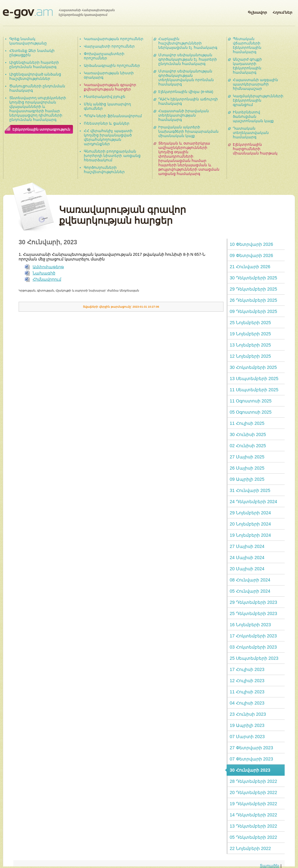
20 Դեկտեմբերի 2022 (253, 792)
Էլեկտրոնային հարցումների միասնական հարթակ (255, 149)
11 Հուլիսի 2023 (247, 692)
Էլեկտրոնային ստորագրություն (41, 129)
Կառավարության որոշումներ (114, 39)
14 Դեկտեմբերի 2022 (253, 815)
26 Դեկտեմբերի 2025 (253, 300)
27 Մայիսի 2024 (247, 546)
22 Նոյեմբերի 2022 (250, 848)
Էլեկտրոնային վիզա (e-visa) (186, 92)
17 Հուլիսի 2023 (247, 669)
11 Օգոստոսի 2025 (251, 401)
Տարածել (270, 866)
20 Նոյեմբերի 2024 (250, 524)
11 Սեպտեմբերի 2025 (254, 390)
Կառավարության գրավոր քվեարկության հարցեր (110, 87)
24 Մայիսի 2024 (247, 558)
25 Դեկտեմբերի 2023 (253, 613)
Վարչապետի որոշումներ (109, 46)
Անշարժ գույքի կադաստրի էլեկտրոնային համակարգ (247, 66)
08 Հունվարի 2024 (250, 580)
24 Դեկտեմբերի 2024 (253, 502)
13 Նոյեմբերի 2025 (250, 345)
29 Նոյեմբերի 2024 (250, 513)
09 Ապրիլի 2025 (247, 479)
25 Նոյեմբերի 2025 (250, 323)
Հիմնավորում (47, 279)
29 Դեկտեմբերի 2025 (253, 289)
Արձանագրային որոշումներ (112, 66)
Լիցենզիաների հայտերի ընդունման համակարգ (34, 65)
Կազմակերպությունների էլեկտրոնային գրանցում (258, 100)
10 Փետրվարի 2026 (251, 244)
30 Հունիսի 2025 (248, 434)
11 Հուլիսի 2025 (247, 423)
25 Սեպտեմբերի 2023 (254, 658)
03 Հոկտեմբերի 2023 (253, 647)
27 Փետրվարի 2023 (251, 748)
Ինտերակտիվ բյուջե (105, 97)
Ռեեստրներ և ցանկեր (107, 123)
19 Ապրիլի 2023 (247, 725)
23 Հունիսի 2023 (248, 714)
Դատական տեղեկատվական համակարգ (251, 133)
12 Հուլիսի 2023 (247, 681)
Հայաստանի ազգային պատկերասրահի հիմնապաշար (255, 84)
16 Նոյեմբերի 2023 (250, 625)
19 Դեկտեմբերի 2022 (253, 804)
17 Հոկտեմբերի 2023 (253, 636)
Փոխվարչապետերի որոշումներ (104, 56)
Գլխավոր (257, 11)
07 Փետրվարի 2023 (251, 759)
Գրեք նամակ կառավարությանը (28, 41)
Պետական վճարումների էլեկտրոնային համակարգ (247, 45)
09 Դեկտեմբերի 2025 (253, 311)
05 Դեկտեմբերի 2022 (253, 837)
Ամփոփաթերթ (48, 267)
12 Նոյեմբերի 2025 (250, 356)
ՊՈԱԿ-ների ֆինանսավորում (113, 116)
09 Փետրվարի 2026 (251, 255)
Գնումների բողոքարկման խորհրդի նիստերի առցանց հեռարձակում (112, 156)
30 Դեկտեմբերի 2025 (253, 278)
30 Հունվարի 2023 (250, 770)
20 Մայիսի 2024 (247, 569)
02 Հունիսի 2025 (248, 446)
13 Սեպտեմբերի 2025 (254, 379)
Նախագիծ (44, 273)
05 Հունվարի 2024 (250, 591)
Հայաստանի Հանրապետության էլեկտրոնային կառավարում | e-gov (59, 14)
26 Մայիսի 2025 (247, 468)
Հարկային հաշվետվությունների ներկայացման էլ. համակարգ (188, 43)
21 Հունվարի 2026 (250, 267)
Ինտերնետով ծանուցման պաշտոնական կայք (253, 117)
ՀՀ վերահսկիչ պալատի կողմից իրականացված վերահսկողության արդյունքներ (108, 137)
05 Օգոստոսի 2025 (251, 412)
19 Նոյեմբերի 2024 (250, 535)
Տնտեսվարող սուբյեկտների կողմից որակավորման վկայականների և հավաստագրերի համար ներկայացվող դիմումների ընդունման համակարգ (38, 109)
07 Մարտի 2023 (247, 737)
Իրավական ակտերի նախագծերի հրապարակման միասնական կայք (188, 131)
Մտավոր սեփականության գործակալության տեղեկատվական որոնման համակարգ (186, 78)
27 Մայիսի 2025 (247, 457)
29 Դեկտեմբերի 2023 (253, 602)
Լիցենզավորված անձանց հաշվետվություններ (35, 76)
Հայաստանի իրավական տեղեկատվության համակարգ (184, 115)
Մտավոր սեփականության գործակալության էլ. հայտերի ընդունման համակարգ (188, 59)
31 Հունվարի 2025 (250, 490)
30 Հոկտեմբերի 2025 (253, 367)
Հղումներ (282, 11)
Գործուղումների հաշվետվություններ (104, 170)
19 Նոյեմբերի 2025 (250, 334)
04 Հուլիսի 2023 (247, 703)
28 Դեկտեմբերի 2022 (253, 781)
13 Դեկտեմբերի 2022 (253, 826)
